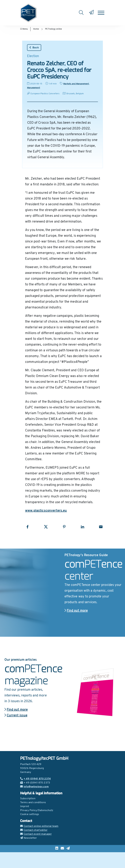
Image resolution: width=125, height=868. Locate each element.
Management (34, 88)
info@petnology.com (34, 787)
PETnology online (53, 29)
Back (34, 48)
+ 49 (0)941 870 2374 (35, 779)
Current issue (16, 716)
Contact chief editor (34, 830)
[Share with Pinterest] (64, 527)
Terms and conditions (33, 803)
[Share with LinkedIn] (82, 527)
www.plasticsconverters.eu (46, 511)
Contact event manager (36, 834)
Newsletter (29, 838)
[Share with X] (46, 527)
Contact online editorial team (39, 826)
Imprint (25, 806)
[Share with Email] (101, 527)
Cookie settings (30, 814)
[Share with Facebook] (27, 527)
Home (36, 29)
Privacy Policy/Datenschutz (37, 810)
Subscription (28, 799)
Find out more (76, 611)
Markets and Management (76, 84)
